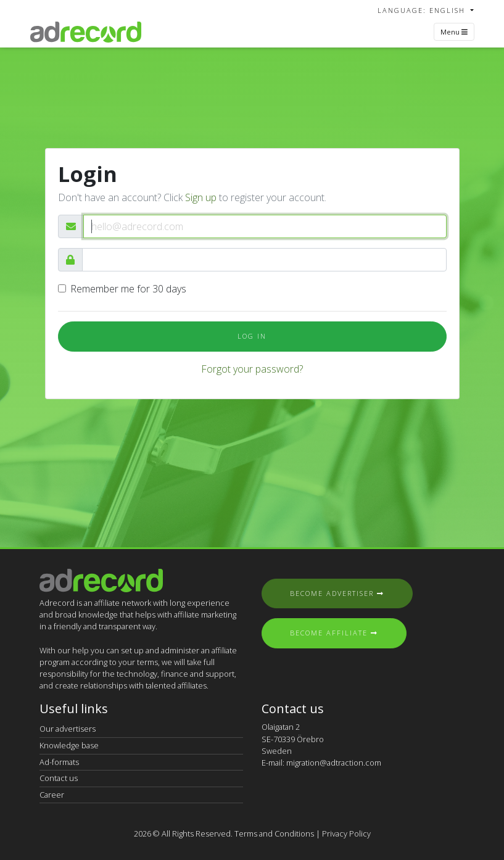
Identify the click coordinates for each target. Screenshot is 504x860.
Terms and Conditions (274, 833)
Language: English (423, 10)
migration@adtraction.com (334, 763)
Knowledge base (69, 745)
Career (52, 795)
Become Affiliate (334, 633)
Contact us (59, 778)
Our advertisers (68, 729)
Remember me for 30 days (128, 289)
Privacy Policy (346, 833)
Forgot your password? (252, 369)
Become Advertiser (337, 593)
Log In (252, 336)
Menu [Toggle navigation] (454, 32)
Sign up (201, 197)
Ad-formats (59, 762)
